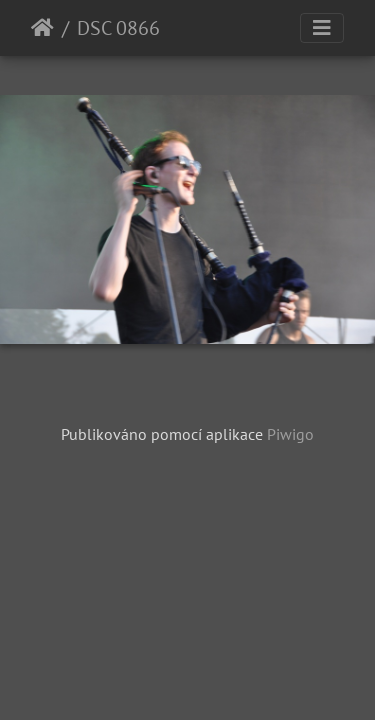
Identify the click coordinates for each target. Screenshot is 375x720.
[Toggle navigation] (322, 28)
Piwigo (290, 434)
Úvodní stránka (42, 28)
